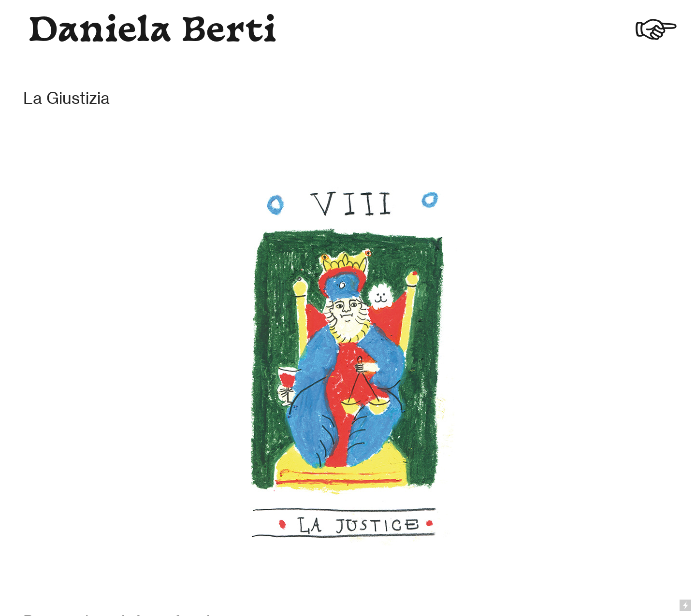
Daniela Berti (152, 32)
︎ (656, 32)
